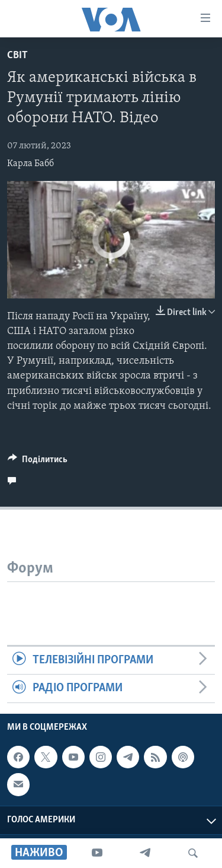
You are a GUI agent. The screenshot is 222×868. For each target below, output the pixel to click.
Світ (17, 55)
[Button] (38, 462)
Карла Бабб (30, 164)
